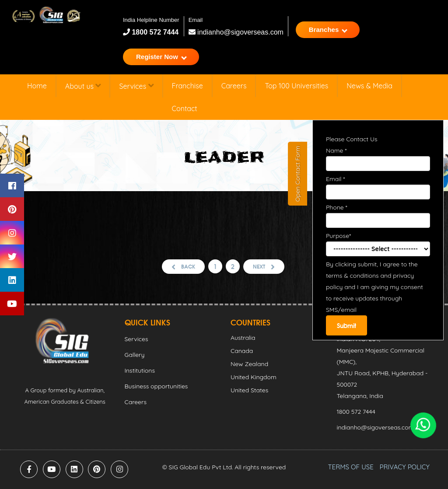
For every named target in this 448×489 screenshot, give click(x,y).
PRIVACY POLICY (405, 467)
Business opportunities (156, 386)
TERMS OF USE (351, 467)
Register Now (161, 57)
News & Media (369, 86)
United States (249, 390)
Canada (242, 351)
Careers (234, 86)
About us (83, 86)
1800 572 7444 (154, 32)
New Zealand (249, 364)
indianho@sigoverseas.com (236, 32)
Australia (243, 338)
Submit (346, 325)
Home (37, 86)
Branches (328, 30)
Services (136, 86)
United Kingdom (254, 377)
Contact (185, 108)
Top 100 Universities (296, 86)
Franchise (187, 86)
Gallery (135, 355)
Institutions (140, 370)
